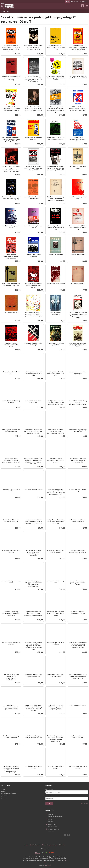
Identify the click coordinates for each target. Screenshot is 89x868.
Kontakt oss (4, 799)
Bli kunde (3, 791)
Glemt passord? (84, 803)
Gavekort (3, 797)
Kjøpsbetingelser (35, 845)
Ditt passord (49, 796)
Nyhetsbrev (62, 845)
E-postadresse (49, 789)
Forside (3, 11)
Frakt (26, 845)
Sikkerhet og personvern (50, 845)
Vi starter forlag (5, 795)
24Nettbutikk (48, 865)
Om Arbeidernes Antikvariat (8, 793)
